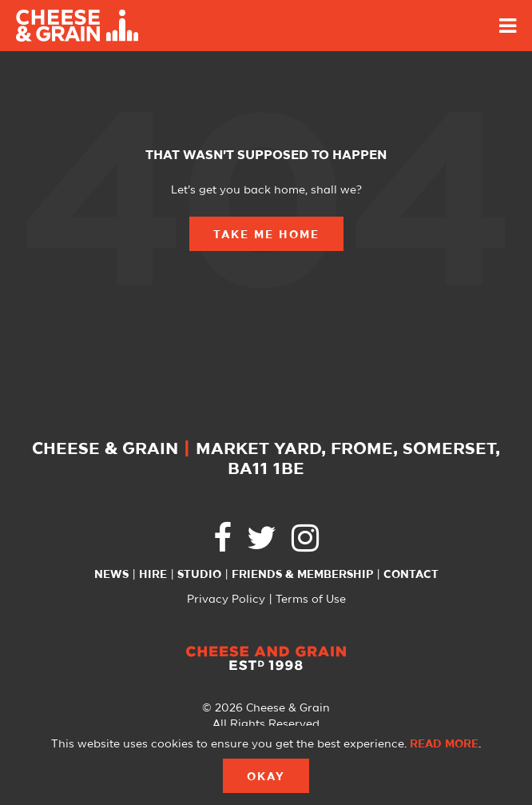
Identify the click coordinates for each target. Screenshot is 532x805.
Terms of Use (311, 600)
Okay (266, 777)
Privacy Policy (226, 600)
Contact (411, 575)
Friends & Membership (302, 575)
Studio (199, 575)
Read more (444, 744)
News (111, 575)
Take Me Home (266, 235)
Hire (153, 575)
